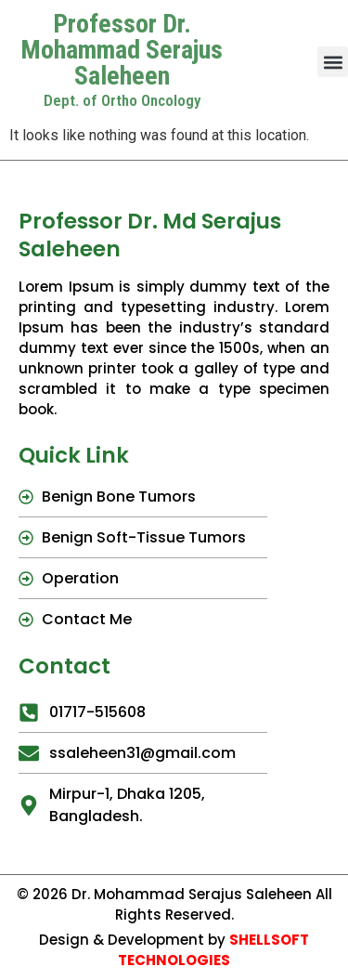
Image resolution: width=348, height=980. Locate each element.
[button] (333, 62)
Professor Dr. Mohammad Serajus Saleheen (122, 50)
